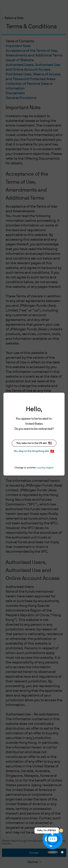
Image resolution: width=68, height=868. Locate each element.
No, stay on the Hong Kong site (34, 451)
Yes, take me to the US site (34, 443)
